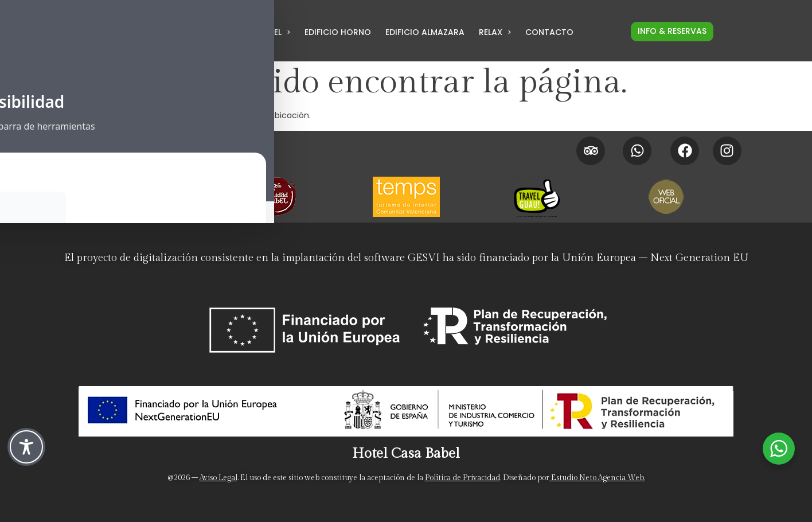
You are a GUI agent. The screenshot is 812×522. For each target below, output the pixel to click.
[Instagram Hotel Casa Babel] (727, 151)
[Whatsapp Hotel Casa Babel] (637, 151)
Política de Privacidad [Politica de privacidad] (462, 478)
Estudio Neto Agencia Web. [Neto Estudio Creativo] (597, 478)
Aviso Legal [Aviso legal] (218, 478)
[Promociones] (325, 143)
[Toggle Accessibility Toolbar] (26, 447)
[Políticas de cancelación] (325, 157)
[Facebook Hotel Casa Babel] (685, 151)
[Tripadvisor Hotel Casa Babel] (591, 151)
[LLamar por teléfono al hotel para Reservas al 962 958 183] (190, 35)
